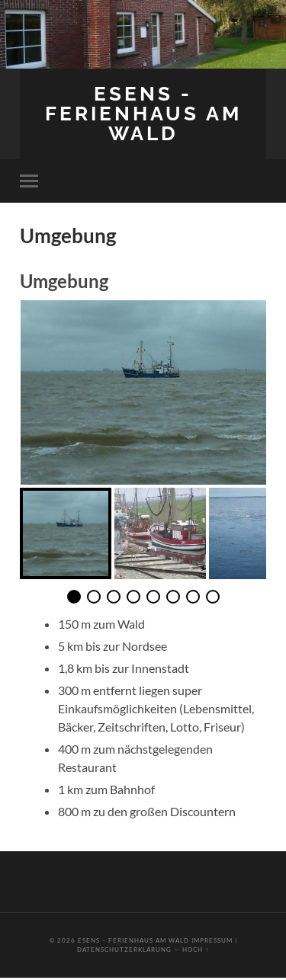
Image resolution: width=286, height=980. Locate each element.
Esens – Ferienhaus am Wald (133, 940)
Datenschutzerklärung (124, 950)
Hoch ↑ (196, 950)
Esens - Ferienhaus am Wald (143, 114)
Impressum (212, 940)
